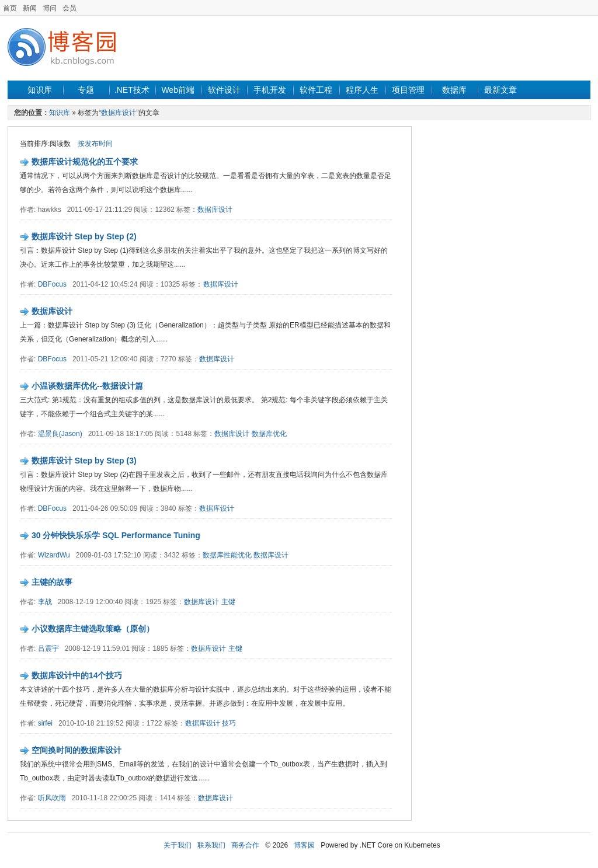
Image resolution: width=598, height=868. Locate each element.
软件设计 (224, 90)
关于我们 (178, 845)
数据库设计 (119, 113)
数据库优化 (269, 434)
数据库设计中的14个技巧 (77, 675)
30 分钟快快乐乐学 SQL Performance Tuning (116, 535)
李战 (45, 602)
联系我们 (211, 845)
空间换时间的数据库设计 (77, 750)
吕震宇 (48, 649)
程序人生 (362, 90)
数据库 (454, 90)
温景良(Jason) (60, 434)
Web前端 (178, 90)
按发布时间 (95, 144)
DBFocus (52, 284)
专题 (86, 90)
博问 (50, 8)
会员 (69, 8)
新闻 (30, 8)
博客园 (304, 845)
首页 (10, 8)
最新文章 (500, 90)
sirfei (45, 723)
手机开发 (270, 90)
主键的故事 (52, 582)
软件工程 (316, 90)
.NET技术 (132, 90)
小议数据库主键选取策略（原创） (93, 629)
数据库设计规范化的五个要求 (85, 162)
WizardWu (54, 555)
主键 (228, 602)
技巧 (229, 723)
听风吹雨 (52, 798)
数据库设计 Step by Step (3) (84, 461)
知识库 (40, 90)
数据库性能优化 (227, 555)
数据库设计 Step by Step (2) (84, 236)
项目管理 (408, 90)
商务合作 (245, 845)
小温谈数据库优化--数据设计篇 (87, 386)
